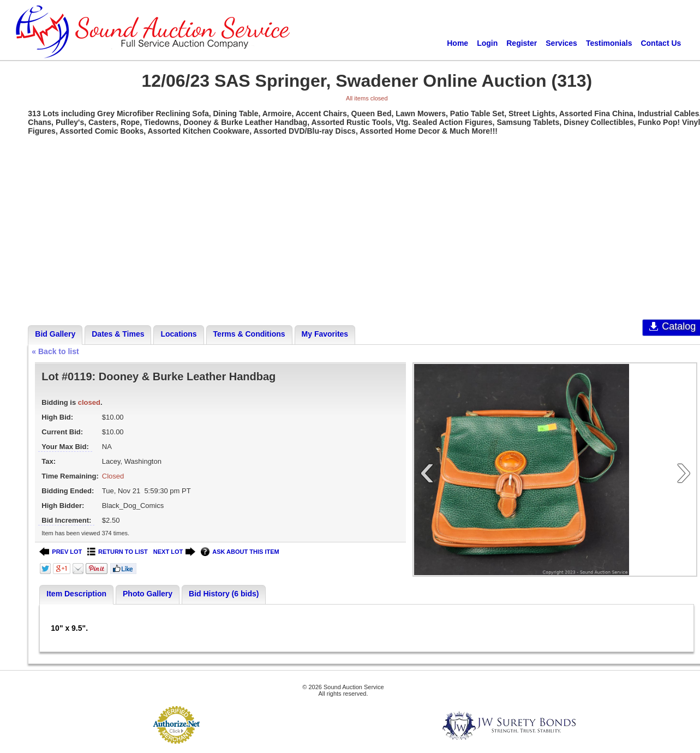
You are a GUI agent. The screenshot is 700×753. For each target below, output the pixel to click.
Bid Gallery (55, 334)
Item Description (76, 594)
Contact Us (661, 43)
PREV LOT (61, 552)
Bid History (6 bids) (224, 594)
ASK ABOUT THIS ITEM (240, 552)
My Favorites (325, 334)
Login (487, 43)
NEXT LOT (174, 552)
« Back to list (55, 351)
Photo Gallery (148, 594)
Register (522, 43)
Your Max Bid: (65, 447)
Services (561, 43)
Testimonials (609, 43)
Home (457, 43)
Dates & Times (118, 334)
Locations (178, 334)
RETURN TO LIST (118, 552)
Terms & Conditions (249, 334)
